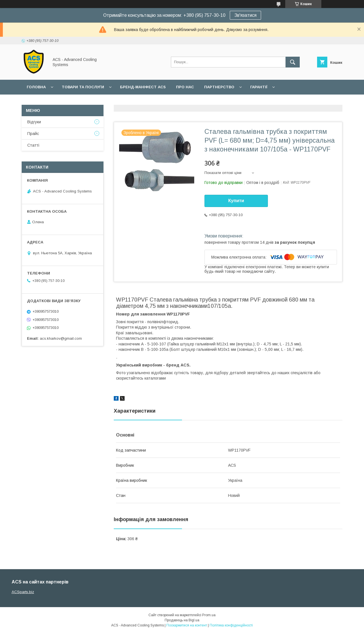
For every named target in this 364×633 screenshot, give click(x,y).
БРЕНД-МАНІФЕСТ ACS (143, 87)
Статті (33, 145)
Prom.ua (209, 615)
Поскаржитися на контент (187, 625)
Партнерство (219, 87)
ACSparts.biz (23, 592)
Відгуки (34, 122)
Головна (36, 87)
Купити (236, 201)
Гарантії (259, 87)
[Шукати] (293, 62)
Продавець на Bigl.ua (182, 620)
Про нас (185, 87)
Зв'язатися (245, 15)
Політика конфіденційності (231, 625)
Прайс (33, 134)
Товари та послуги (83, 87)
